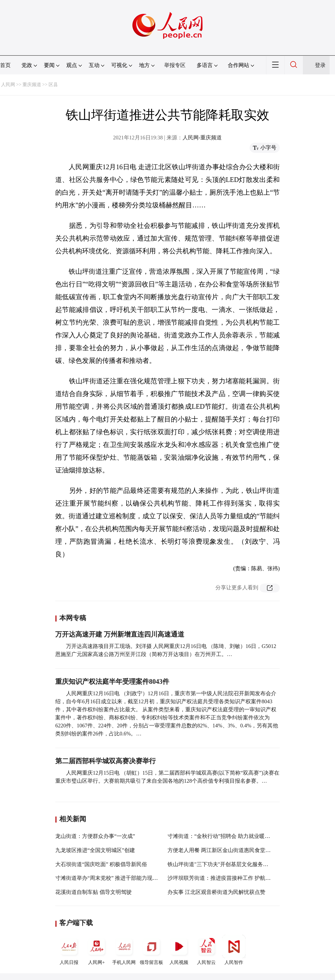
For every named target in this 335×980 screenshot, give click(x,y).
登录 (320, 65)
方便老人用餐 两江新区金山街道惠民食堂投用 (222, 850)
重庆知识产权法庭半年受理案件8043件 (112, 681)
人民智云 (206, 950)
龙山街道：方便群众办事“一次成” (95, 836)
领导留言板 (151, 950)
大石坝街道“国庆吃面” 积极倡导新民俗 (101, 864)
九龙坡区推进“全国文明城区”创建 (95, 850)
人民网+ (96, 950)
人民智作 (234, 950)
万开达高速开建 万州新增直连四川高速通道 (120, 634)
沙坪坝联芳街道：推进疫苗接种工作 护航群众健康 (227, 878)
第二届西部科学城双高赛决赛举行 (106, 761)
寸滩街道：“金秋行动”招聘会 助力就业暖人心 (221, 836)
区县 (53, 85)
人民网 (8, 85)
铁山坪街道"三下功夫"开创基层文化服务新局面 (223, 864)
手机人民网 (124, 950)
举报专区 (175, 65)
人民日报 (69, 950)
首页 (5, 65)
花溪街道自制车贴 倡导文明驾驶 (93, 892)
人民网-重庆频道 (202, 138)
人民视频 (179, 950)
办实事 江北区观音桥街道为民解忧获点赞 (216, 892)
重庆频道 (32, 85)
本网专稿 (73, 618)
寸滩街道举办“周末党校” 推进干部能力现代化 (109, 878)
